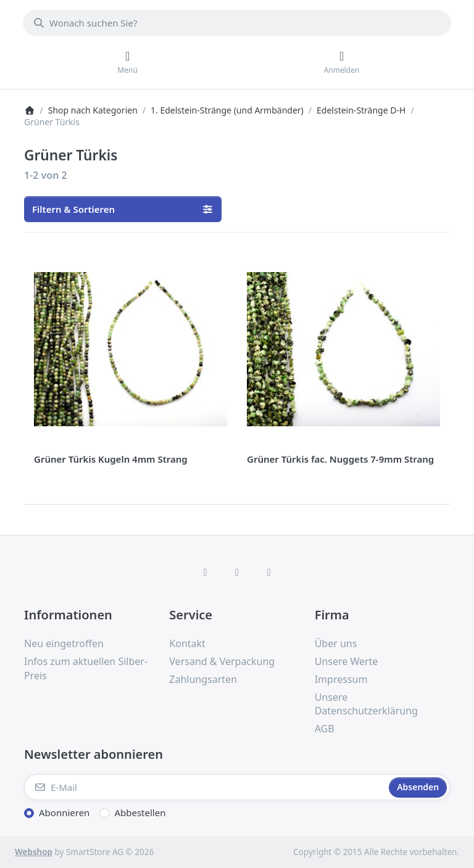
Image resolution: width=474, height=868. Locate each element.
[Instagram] (237, 572)
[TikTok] (269, 572)
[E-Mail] (205, 787)
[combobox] (237, 23)
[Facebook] (206, 572)
